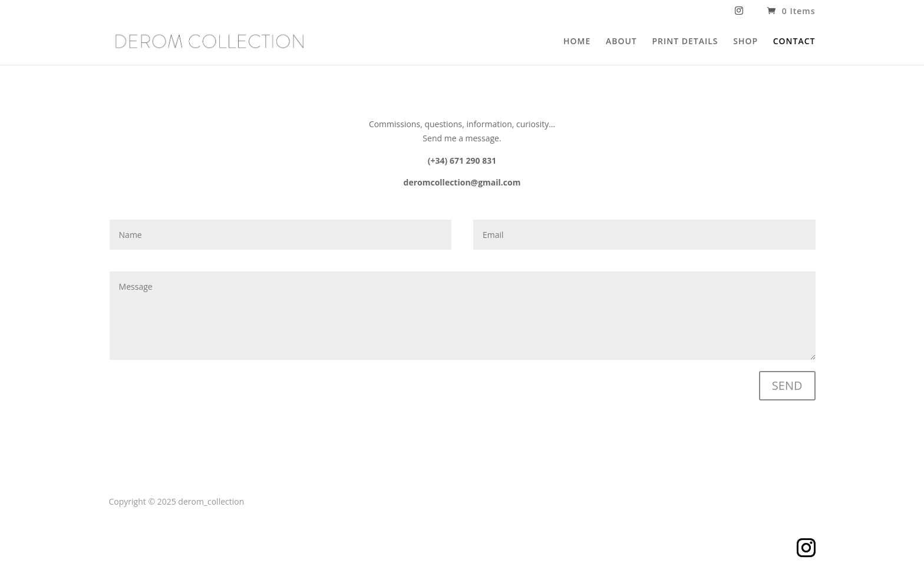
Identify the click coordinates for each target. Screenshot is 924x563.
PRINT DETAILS (685, 42)
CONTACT (794, 42)
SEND (787, 385)
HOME (577, 42)
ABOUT (621, 42)
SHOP (745, 42)
